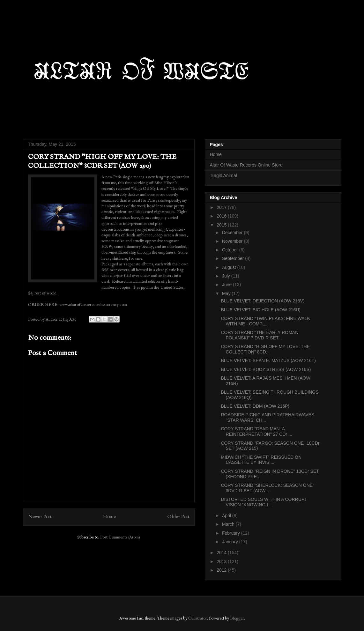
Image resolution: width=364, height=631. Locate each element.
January (231, 542)
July (227, 276)
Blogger (237, 618)
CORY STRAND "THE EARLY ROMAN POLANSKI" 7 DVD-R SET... (260, 335)
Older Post (178, 517)
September (234, 258)
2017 (222, 207)
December (233, 233)
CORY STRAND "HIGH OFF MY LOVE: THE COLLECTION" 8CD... (265, 349)
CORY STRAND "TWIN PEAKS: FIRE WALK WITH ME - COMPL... (265, 321)
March (229, 524)
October (231, 250)
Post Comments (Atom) (120, 537)
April (227, 516)
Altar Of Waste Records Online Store (246, 165)
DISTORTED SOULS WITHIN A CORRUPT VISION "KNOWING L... (264, 502)
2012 (222, 570)
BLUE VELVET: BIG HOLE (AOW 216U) (260, 310)
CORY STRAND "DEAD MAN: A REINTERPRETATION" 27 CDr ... (256, 431)
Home (109, 517)
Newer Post (40, 517)
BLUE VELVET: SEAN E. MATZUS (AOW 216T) (268, 360)
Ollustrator (198, 618)
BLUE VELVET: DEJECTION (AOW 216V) (263, 301)
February (232, 533)
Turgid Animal (223, 175)
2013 (222, 561)
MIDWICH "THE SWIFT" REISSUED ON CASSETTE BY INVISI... (261, 460)
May (227, 293)
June (227, 285)
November (233, 241)
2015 (222, 225)
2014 (222, 553)
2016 (222, 216)
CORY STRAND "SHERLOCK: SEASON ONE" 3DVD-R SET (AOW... (267, 488)
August (230, 267)
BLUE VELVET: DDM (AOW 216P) (255, 406)
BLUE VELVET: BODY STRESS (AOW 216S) (266, 369)
